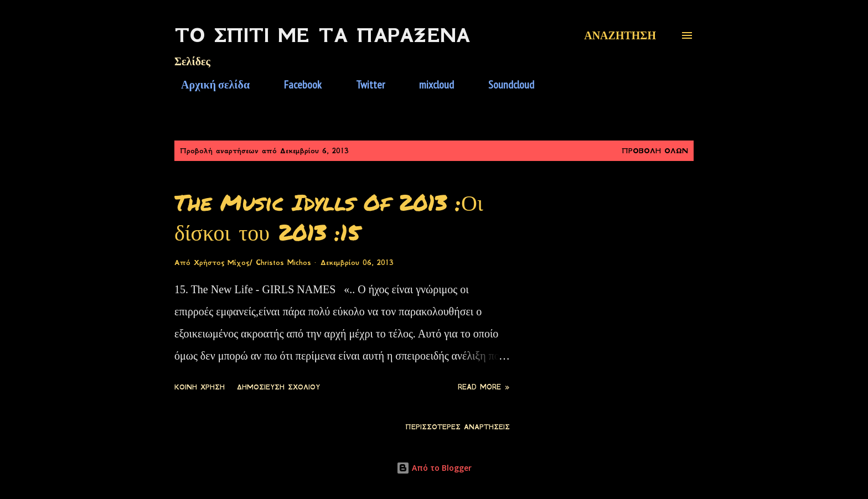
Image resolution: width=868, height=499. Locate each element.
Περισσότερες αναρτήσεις (458, 427)
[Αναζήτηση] (620, 35)
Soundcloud (505, 85)
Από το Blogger (434, 468)
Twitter (364, 85)
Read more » (484, 387)
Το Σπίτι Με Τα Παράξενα (322, 35)
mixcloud (430, 85)
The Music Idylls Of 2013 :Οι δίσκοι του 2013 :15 (329, 217)
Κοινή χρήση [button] (200, 387)
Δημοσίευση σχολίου (278, 387)
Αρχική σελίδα (209, 85)
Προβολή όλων (655, 151)
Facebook (296, 85)
